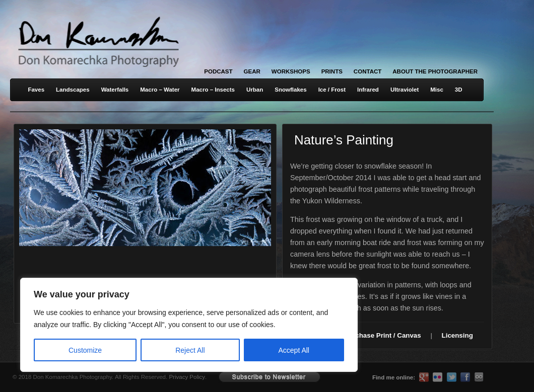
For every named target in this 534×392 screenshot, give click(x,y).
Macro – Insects (213, 90)
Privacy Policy (187, 377)
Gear (252, 71)
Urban (255, 90)
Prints (332, 71)
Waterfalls (115, 90)
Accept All (294, 350)
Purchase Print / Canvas (383, 335)
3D (459, 90)
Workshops (291, 71)
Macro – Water (160, 90)
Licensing (457, 335)
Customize (85, 350)
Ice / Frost (332, 90)
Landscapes (73, 90)
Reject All (190, 350)
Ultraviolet (405, 90)
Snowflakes (290, 90)
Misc (437, 90)
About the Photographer (435, 71)
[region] (131, 325)
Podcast (218, 71)
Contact (368, 71)
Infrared (368, 90)
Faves (36, 90)
